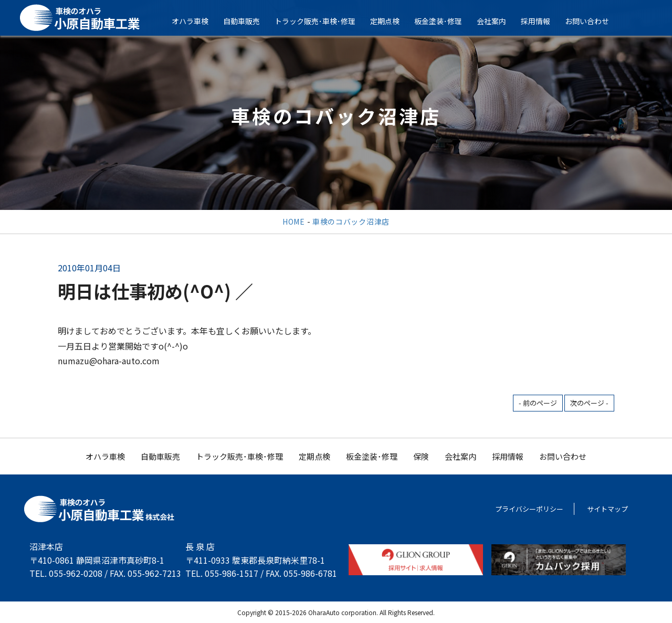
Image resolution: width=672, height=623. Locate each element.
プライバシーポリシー (529, 509)
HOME (294, 221)
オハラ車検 (196, 21)
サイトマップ (607, 509)
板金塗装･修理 (444, 21)
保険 (421, 456)
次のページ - (589, 403)
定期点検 (391, 21)
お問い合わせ (593, 21)
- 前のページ (538, 403)
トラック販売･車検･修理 (321, 21)
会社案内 (498, 21)
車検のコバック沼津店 (351, 221)
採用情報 (542, 21)
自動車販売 (248, 21)
